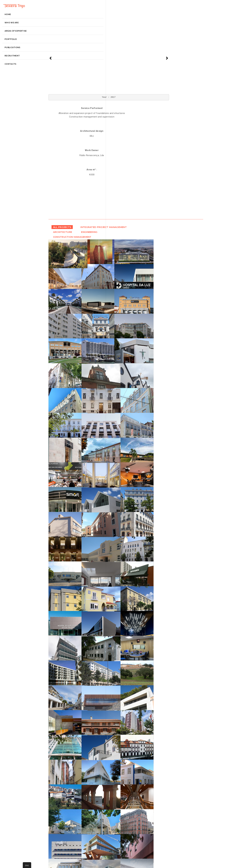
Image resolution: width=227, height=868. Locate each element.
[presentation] (61, 56)
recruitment (16, 72)
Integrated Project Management (77, 160)
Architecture (73, 165)
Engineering (71, 169)
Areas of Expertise (19, 47)
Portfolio (15, 55)
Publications (16, 63)
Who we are (15, 39)
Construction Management (73, 174)
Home (12, 30)
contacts (14, 80)
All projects (72, 155)
